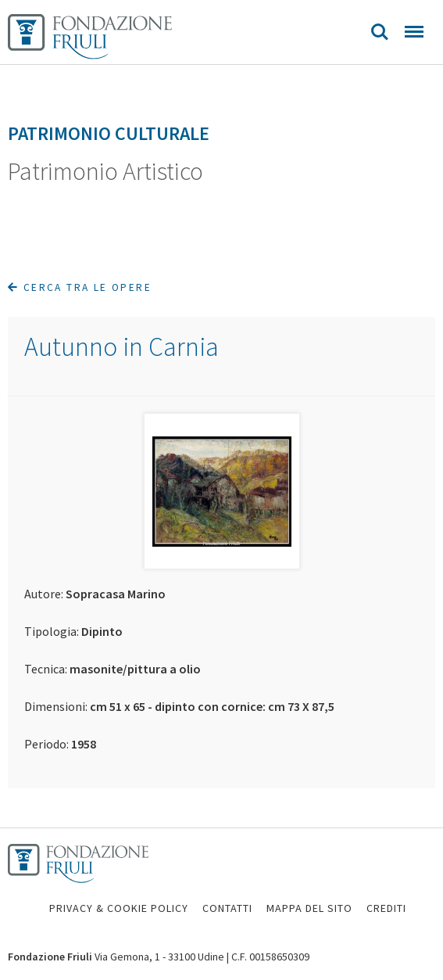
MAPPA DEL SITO (309, 908)
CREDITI (386, 908)
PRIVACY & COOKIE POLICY (119, 908)
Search (380, 32)
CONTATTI (227, 908)
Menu (414, 32)
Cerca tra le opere (80, 287)
